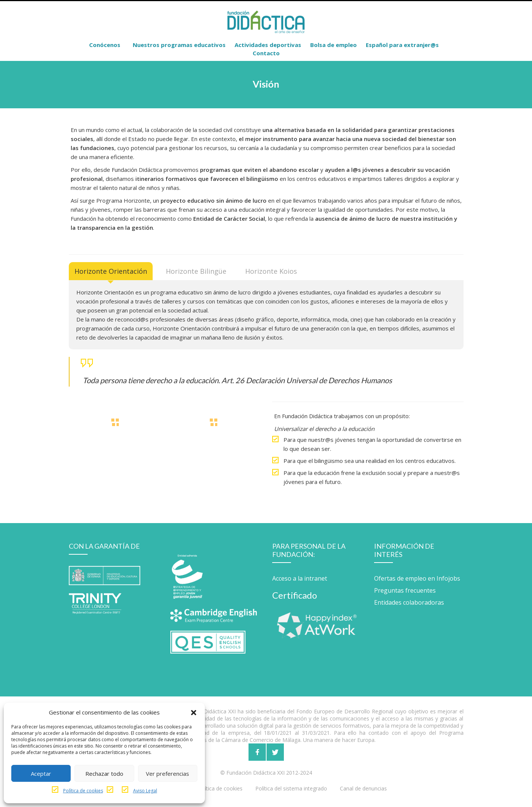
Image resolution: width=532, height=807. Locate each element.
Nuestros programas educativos (179, 45)
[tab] (111, 271)
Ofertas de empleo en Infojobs (417, 578)
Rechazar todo (104, 774)
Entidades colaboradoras (409, 602)
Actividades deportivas (268, 45)
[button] (194, 712)
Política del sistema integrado (291, 788)
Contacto (266, 53)
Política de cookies (83, 791)
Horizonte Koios (271, 271)
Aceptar (41, 774)
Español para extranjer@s (402, 45)
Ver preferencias (167, 774)
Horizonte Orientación (111, 271)
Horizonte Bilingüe (196, 271)
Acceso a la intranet (300, 578)
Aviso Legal (145, 791)
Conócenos (105, 45)
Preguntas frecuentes (405, 590)
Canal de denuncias (363, 788)
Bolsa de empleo (333, 45)
